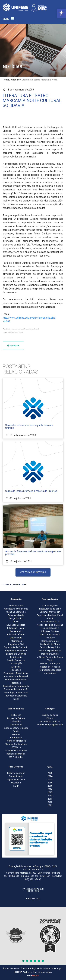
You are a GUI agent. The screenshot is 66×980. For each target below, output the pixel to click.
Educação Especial (16, 625)
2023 (50, 780)
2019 (50, 783)
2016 (50, 789)
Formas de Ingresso (16, 741)
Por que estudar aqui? (16, 750)
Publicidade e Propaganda (16, 686)
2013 (50, 799)
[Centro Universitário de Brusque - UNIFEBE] (25, 7)
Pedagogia (16, 670)
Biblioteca (16, 715)
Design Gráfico (16, 618)
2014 (50, 796)
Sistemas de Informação (16, 689)
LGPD (16, 786)
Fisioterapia (16, 657)
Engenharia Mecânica (16, 651)
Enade (16, 731)
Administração (16, 606)
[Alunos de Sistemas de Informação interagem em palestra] (33, 535)
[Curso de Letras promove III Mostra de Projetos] (33, 471)
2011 (50, 805)
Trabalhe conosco (16, 773)
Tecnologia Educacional (16, 693)
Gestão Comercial (16, 660)
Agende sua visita (16, 780)
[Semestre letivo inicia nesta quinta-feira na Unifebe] (33, 408)
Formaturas (16, 738)
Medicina (16, 667)
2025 (50, 773)
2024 (50, 776)
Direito (16, 622)
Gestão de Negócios (50, 647)
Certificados (16, 725)
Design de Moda (16, 615)
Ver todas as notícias (33, 572)
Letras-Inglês (16, 664)
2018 (50, 786)
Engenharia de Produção (16, 647)
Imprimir (13, 346)
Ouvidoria (16, 783)
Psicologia (16, 683)
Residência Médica (16, 754)
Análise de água (50, 715)
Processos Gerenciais (16, 680)
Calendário (16, 722)
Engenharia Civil (16, 644)
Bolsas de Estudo (16, 718)
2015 (50, 792)
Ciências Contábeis (16, 612)
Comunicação (16, 776)
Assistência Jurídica (50, 722)
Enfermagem (16, 641)
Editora (50, 718)
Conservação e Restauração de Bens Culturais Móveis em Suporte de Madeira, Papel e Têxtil (50, 612)
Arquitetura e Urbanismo (16, 609)
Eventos (16, 735)
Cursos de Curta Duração (16, 728)
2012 (50, 802)
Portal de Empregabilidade (50, 725)
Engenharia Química (16, 654)
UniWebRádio (16, 757)
